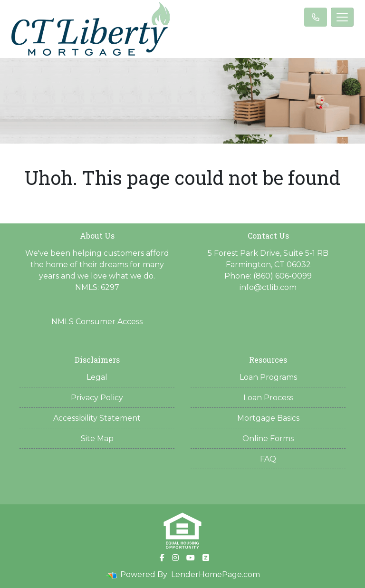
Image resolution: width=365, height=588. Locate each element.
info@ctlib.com (268, 287)
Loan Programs (268, 377)
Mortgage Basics (268, 418)
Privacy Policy (97, 398)
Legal (97, 377)
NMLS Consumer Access (97, 322)
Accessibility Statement (97, 418)
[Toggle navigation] (342, 17)
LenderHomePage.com (216, 574)
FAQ (268, 459)
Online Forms (268, 439)
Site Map (97, 439)
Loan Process (268, 398)
